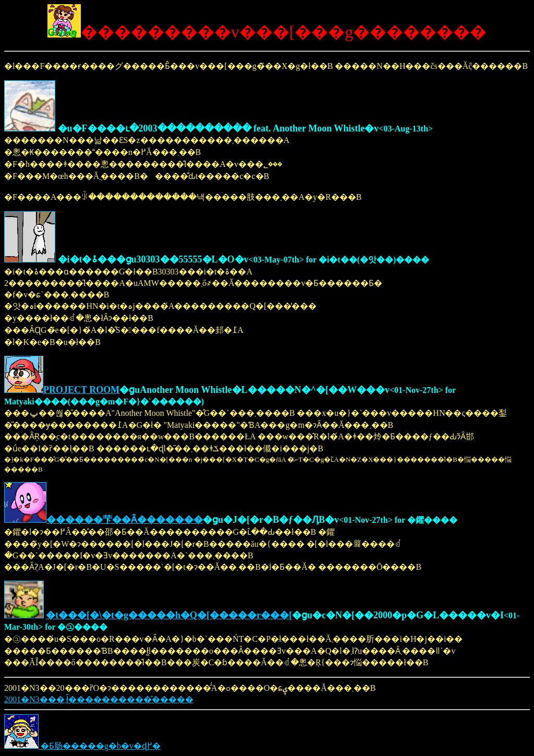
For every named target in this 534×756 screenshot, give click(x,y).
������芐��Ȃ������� (125, 520)
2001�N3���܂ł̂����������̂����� (99, 699)
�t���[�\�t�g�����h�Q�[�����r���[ (169, 615)
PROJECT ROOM (81, 390)
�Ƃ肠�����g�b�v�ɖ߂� (82, 746)
